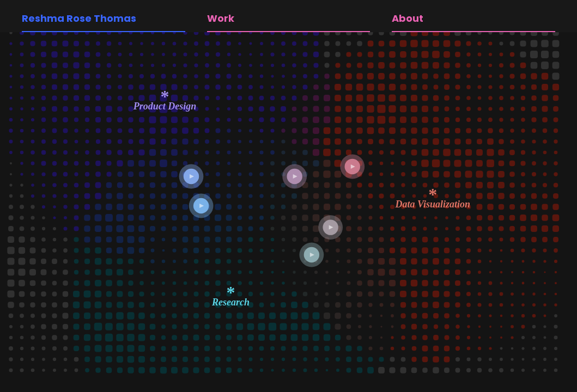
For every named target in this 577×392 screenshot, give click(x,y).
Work (221, 18)
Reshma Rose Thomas (79, 18)
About (408, 18)
